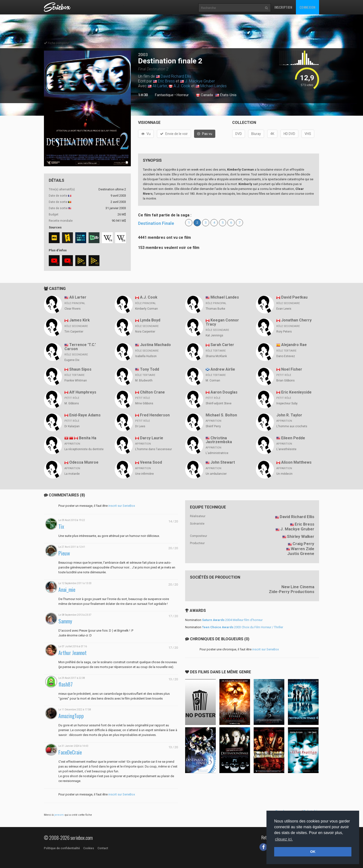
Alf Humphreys (83, 392)
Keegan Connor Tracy (222, 322)
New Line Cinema (298, 587)
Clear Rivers (73, 309)
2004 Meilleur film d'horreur (232, 620)
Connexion (307, 7)
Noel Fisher (292, 369)
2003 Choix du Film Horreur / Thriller (243, 627)
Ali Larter (160, 86)
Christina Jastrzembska (219, 440)
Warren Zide (303, 549)
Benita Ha (88, 438)
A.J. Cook (182, 86)
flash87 (66, 684)
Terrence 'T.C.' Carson (80, 347)
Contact (103, 848)
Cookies (89, 848)
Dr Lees (140, 426)
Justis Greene (301, 554)
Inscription (283, 7)
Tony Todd (150, 369)
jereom (59, 815)
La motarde (72, 474)
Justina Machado (155, 345)
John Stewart (223, 462)
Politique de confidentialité (62, 848)
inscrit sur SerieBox (122, 506)
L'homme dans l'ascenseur (154, 449)
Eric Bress (166, 81)
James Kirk (80, 320)
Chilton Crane (152, 392)
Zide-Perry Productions (292, 592)
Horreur (183, 95)
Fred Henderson (155, 415)
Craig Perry (303, 544)
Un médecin (284, 474)
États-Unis (226, 95)
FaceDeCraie (70, 752)
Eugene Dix (72, 360)
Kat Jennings (214, 335)
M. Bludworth (144, 381)
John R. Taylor (289, 415)
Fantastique (164, 95)
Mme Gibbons (144, 403)
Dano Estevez (286, 356)
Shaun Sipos (80, 369)
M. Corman (213, 381)
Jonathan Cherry (296, 320)
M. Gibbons (72, 403)
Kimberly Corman (147, 309)
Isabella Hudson (146, 356)
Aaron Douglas (224, 392)
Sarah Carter (222, 345)
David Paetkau (294, 297)
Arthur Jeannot (73, 653)
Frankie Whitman (76, 381)
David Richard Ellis (176, 76)
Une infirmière (144, 474)
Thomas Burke (215, 309)
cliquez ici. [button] (284, 839)
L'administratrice (217, 453)
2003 (143, 55)
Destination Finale (156, 223)
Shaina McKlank (216, 356)
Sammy (65, 621)
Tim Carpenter (74, 332)
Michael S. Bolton (221, 415)
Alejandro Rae (294, 345)
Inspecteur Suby (287, 403)
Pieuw (64, 553)
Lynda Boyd (150, 320)
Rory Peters (284, 332)
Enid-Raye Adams (85, 415)
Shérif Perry (213, 426)
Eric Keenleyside (296, 392)
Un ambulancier (216, 474)
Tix (61, 526)
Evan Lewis (284, 309)
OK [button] (313, 852)
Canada (204, 95)
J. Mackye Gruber (200, 81)
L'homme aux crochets (292, 426)
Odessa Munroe (84, 462)
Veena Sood (151, 462)
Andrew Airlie (223, 369)
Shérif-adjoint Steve (219, 403)
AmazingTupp (71, 716)
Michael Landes (213, 86)
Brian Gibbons (286, 381)
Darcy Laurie (152, 438)
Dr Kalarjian (72, 426)
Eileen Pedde (293, 438)
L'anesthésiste (286, 449)
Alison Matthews (296, 462)
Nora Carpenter (145, 332)
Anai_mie (67, 590)
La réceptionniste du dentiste (84, 449)
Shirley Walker (301, 536)
